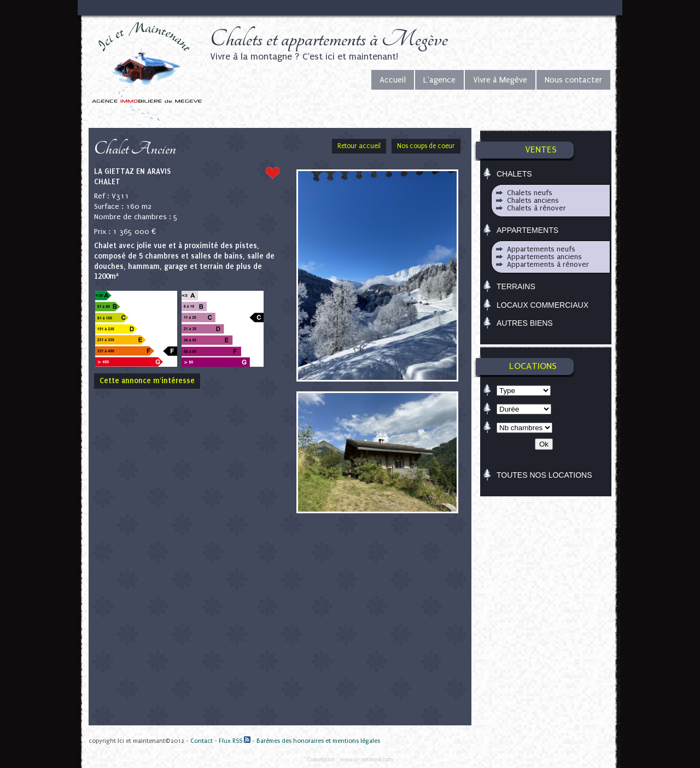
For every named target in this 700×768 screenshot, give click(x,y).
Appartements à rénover (548, 264)
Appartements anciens (544, 257)
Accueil (393, 80)
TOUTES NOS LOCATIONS (544, 475)
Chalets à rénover (536, 208)
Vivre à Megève (500, 80)
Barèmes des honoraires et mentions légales (318, 741)
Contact (202, 741)
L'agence (439, 80)
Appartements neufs (541, 249)
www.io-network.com (366, 760)
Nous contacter (573, 80)
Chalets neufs (530, 193)
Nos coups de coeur (426, 146)
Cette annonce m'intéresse (147, 381)
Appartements (527, 230)
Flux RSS (235, 741)
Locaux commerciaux (542, 305)
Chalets (514, 174)
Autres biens (525, 323)
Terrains (516, 286)
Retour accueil (359, 146)
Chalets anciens (533, 200)
